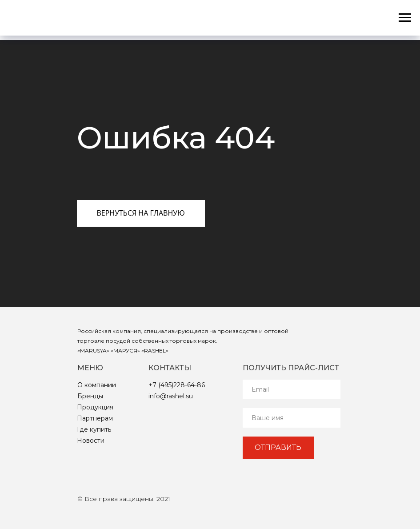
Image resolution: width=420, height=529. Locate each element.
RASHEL (155, 351)
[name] (292, 418)
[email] (292, 389)
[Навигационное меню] (405, 18)
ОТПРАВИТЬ (278, 447)
